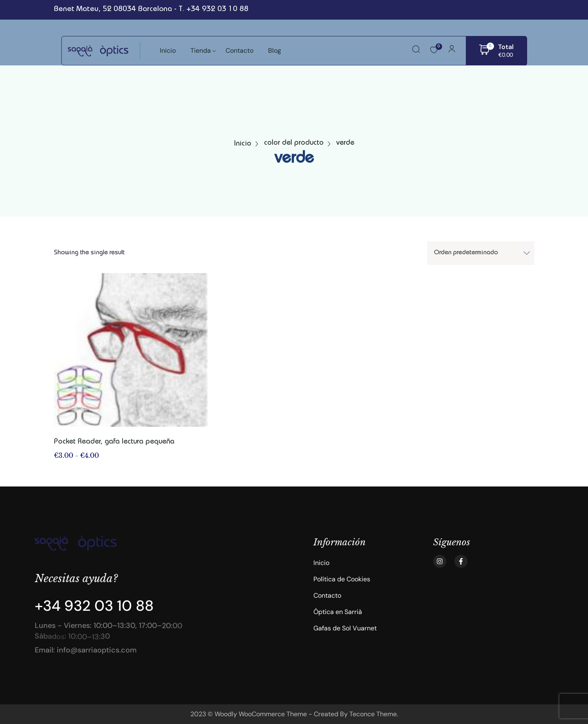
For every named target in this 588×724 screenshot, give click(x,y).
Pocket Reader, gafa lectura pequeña (114, 442)
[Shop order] (481, 253)
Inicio (243, 144)
